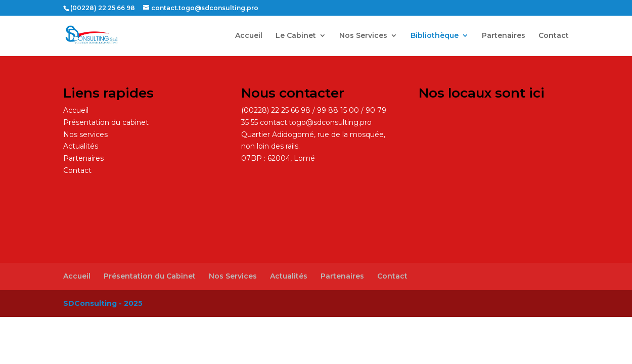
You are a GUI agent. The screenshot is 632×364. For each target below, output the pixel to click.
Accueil (249, 36)
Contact (554, 36)
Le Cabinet (296, 36)
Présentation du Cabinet (150, 276)
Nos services (85, 134)
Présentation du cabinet (106, 122)
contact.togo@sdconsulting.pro (316, 122)
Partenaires (504, 36)
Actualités (81, 146)
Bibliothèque (435, 36)
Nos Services (363, 36)
